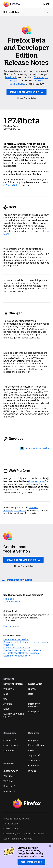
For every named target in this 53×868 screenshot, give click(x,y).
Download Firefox (13, 682)
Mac (6, 692)
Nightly (32, 687)
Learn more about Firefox (17, 654)
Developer (9, 749)
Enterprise (34, 710)
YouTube (8, 774)
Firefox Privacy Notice (27, 98)
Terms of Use (11, 822)
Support (33, 754)
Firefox (27, 802)
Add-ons (33, 759)
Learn (31, 749)
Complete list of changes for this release (26, 640)
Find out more (11, 624)
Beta (31, 692)
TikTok (7, 779)
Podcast (8, 790)
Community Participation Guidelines (24, 832)
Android (8, 702)
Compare (33, 739)
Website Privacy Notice (16, 817)
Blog (31, 769)
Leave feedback (12, 600)
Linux (6, 707)
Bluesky (8, 785)
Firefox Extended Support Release (22, 649)
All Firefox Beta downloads (17, 578)
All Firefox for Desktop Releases (21, 651)
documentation (37, 480)
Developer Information (37, 447)
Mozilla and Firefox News (17, 646)
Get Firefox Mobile (31, 862)
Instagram (9, 769)
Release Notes (36, 744)
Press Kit (8, 643)
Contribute (9, 744)
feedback (11, 77)
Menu (46, 4)
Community (35, 764)
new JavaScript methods (21, 507)
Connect (8, 739)
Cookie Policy (11, 827)
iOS (5, 697)
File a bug (9, 597)
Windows (9, 687)
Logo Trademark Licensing (18, 837)
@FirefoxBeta (11, 185)
